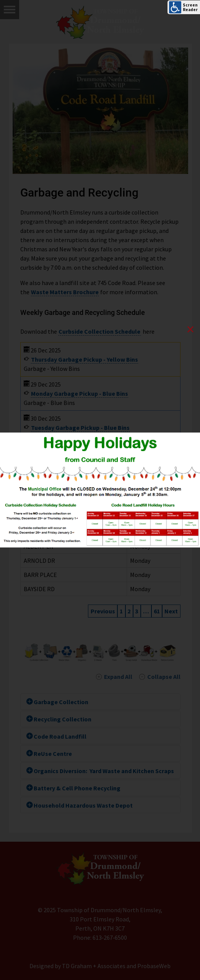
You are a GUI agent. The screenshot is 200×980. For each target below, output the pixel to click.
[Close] (190, 330)
